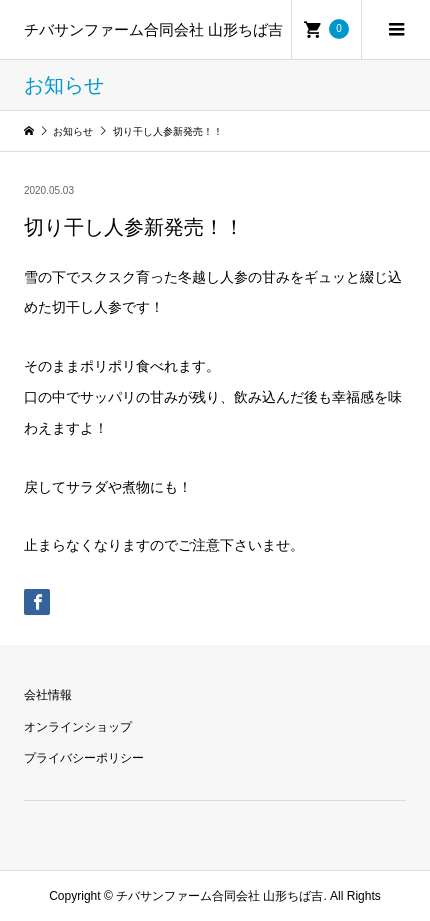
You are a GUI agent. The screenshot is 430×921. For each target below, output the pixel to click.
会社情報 (48, 695)
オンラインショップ (78, 727)
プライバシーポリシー (84, 758)
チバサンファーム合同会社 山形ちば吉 (153, 30)
